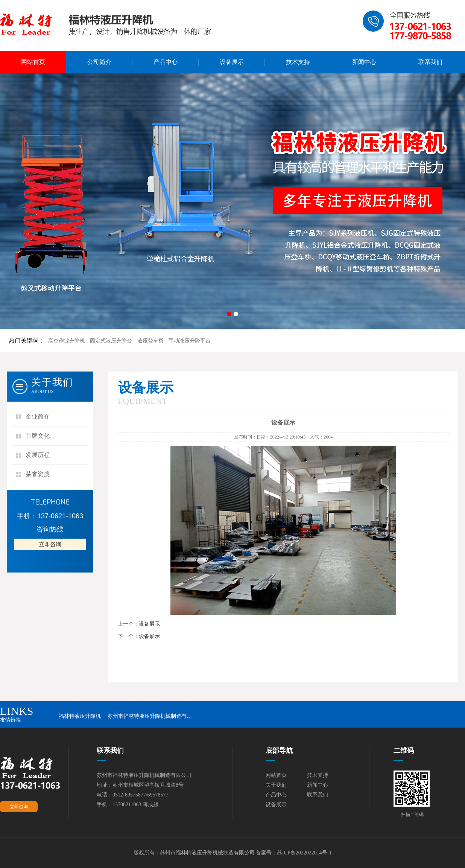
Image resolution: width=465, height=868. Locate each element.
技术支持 (298, 62)
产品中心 (166, 62)
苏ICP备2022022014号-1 (304, 853)
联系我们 (430, 62)
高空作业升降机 (67, 341)
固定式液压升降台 (111, 341)
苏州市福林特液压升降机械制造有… (150, 716)
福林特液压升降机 (80, 716)
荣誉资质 (38, 474)
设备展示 (232, 62)
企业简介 (38, 416)
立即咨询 (50, 544)
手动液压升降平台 (190, 341)
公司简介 (99, 62)
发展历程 (38, 455)
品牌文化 (38, 436)
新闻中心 (364, 62)
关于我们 (276, 785)
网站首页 (33, 62)
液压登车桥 (150, 341)
